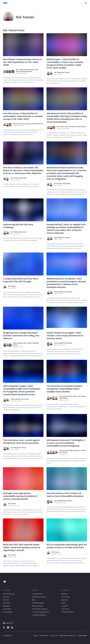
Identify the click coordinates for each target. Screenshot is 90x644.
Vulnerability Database (39, 615)
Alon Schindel (59, 343)
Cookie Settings (82, 636)
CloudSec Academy (38, 603)
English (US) (9, 623)
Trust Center (65, 609)
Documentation (8, 612)
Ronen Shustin (27, 124)
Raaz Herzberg (18, 343)
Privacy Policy (44, 636)
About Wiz (65, 594)
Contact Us (65, 606)
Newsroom (65, 600)
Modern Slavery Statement (68, 636)
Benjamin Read (27, 72)
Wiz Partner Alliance (67, 612)
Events (63, 603)
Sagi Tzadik (23, 178)
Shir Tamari (20, 70)
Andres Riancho (38, 124)
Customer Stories (38, 594)
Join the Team (66, 597)
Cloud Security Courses (39, 597)
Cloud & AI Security (9, 594)
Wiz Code (6, 597)
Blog (34, 600)
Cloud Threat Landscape (40, 609)
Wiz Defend (7, 603)
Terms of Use (54, 636)
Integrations (7, 606)
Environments (7, 609)
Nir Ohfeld (58, 72)
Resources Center (38, 606)
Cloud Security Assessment (41, 612)
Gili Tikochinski (30, 70)
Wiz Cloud (6, 600)
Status (36, 636)
